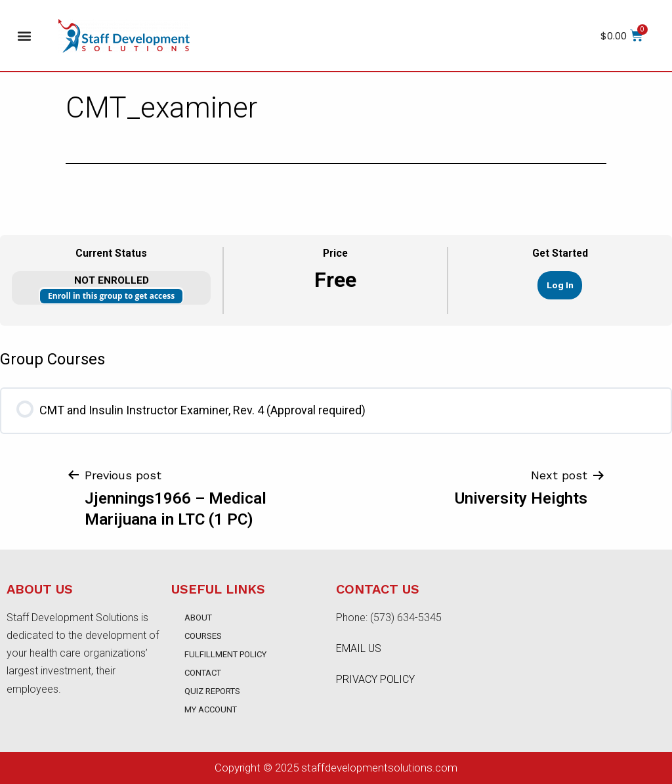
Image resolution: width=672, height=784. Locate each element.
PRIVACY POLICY (375, 679)
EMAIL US (359, 648)
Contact (203, 673)
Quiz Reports (212, 691)
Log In (560, 285)
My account (211, 709)
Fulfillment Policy (225, 654)
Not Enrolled (112, 280)
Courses (203, 636)
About (198, 618)
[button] (24, 36)
